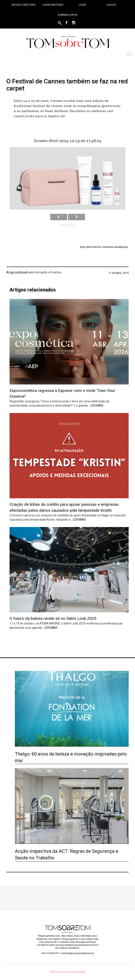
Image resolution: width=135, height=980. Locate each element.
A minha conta (67, 15)
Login (82, 5)
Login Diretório (53, 5)
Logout (111, 5)
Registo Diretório (24, 5)
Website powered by (67, 972)
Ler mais (97, 406)
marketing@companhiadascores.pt (78, 953)
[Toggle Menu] (129, 54)
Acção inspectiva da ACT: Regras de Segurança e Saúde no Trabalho (67, 854)
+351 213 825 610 (50, 953)
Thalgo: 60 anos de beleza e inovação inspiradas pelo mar (71, 757)
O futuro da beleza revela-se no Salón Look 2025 (53, 618)
